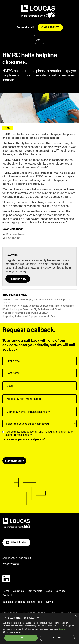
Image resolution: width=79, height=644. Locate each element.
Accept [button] (21, 638)
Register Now (18, 279)
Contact (7, 595)
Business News (16, 234)
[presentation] (26, 448)
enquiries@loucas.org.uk (17, 558)
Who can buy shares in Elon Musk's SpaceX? (25, 313)
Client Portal (16, 542)
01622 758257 (50, 27)
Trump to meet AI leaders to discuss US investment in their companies (38, 306)
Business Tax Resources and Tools (22, 602)
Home (6, 591)
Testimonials (35, 591)
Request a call (25, 27)
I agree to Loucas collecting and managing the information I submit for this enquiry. (39, 433)
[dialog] (39, 628)
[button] (39, 632)
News (49, 602)
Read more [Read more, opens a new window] (63, 629)
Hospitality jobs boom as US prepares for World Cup (29, 316)
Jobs (49, 591)
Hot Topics (13, 238)
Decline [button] (57, 638)
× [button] (75, 616)
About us (18, 591)
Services (60, 591)
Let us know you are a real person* (24, 439)
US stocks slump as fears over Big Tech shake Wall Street (32, 309)
